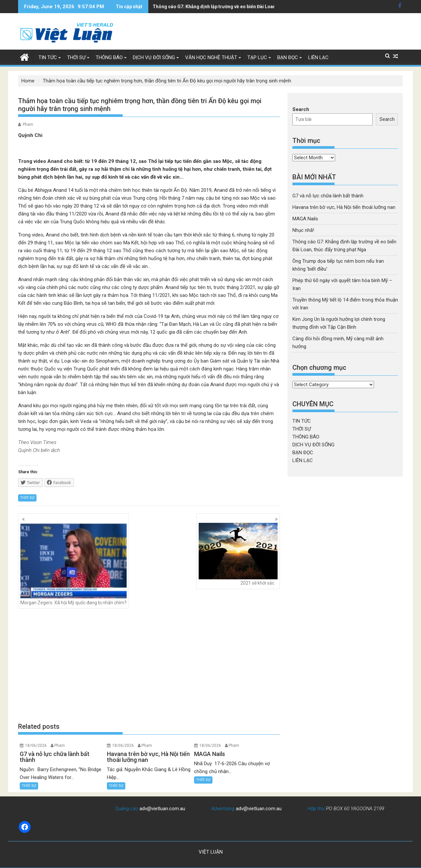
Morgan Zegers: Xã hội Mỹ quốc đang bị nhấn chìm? (74, 564)
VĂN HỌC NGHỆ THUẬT (211, 57)
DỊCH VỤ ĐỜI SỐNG (154, 57)
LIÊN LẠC (318, 57)
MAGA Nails (305, 219)
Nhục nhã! (303, 230)
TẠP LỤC (257, 57)
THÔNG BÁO (109, 57)
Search (301, 109)
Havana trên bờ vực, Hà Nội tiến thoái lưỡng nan (344, 207)
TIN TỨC (48, 57)
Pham (28, 124)
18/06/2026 (36, 746)
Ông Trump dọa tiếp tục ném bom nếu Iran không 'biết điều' (216, 7)
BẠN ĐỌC (288, 57)
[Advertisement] (149, 665)
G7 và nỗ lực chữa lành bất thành (328, 196)
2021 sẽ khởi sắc (238, 554)
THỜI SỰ (76, 57)
